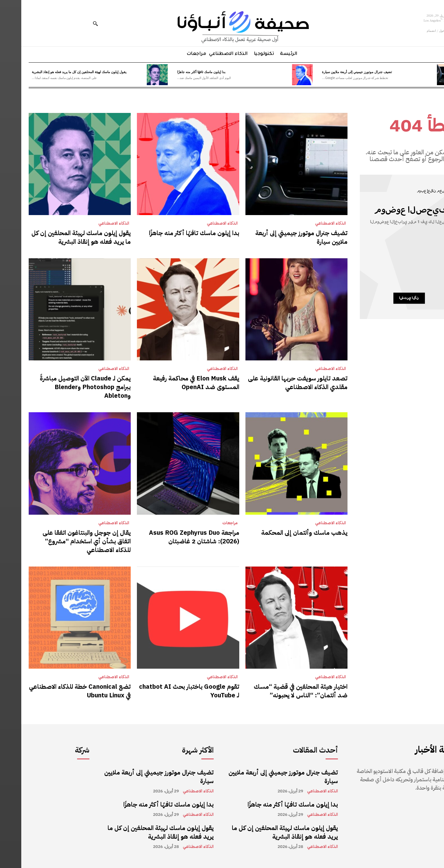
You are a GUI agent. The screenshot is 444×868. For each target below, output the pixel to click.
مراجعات (209, 523)
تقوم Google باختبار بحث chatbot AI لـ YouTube (168, 691)
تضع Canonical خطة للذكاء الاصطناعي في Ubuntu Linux (59, 691)
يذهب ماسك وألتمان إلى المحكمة (283, 533)
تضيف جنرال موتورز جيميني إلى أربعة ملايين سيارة (336, 72)
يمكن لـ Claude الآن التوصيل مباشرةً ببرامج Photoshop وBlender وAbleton (64, 387)
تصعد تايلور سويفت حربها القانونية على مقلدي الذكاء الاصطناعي (276, 383)
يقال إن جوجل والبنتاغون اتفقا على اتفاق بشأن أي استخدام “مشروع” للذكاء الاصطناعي (65, 541)
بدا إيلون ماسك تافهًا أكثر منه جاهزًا (180, 72)
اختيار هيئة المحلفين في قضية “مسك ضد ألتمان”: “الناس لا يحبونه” (279, 691)
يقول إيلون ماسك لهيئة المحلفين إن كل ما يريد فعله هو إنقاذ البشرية (58, 72)
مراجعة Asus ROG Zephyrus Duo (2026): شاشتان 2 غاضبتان (173, 537)
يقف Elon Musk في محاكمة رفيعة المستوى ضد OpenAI (175, 383)
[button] (74, 23)
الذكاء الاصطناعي (309, 223)
